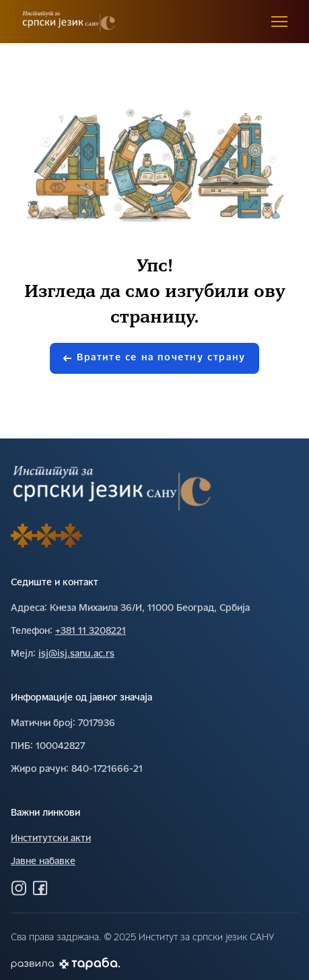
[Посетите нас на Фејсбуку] (40, 888)
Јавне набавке (43, 862)
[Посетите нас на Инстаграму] (19, 888)
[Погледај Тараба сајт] (90, 963)
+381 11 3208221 (91, 631)
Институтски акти (51, 839)
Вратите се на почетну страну (154, 358)
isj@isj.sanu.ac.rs (76, 654)
